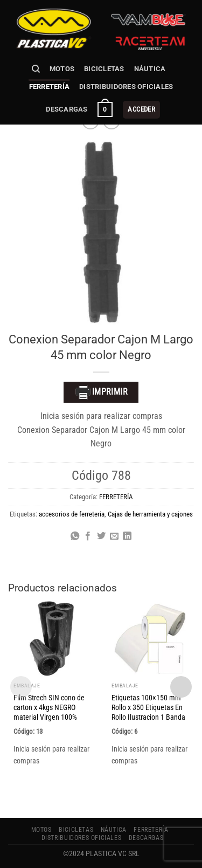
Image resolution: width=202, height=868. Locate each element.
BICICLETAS (104, 69)
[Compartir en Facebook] (88, 536)
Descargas (67, 109)
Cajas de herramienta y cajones (150, 514)
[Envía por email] (114, 536)
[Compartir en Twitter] (101, 536)
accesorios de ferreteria (72, 514)
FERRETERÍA (50, 87)
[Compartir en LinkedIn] (127, 536)
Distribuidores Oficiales (126, 87)
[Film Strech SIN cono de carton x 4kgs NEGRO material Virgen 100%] (52, 638)
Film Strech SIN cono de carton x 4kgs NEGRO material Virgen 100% (49, 707)
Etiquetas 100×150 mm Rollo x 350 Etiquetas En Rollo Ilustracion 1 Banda (148, 707)
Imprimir (101, 392)
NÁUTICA (150, 69)
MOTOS (62, 69)
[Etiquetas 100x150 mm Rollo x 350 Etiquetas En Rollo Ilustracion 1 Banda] (150, 638)
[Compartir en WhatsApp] (74, 536)
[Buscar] (36, 69)
